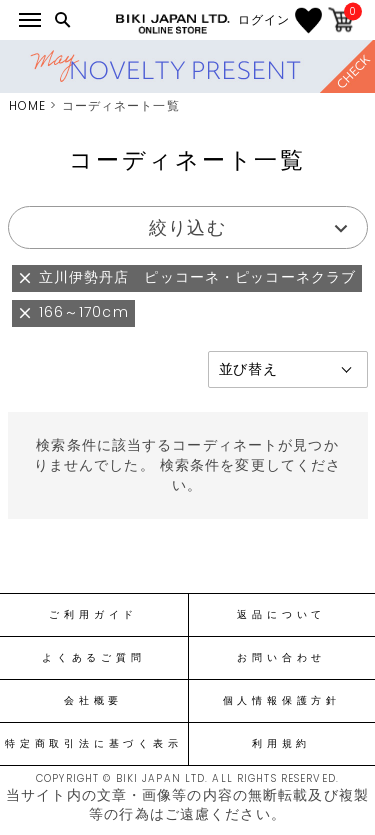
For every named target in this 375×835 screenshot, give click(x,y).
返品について (281, 615)
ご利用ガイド (93, 615)
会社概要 (93, 701)
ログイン (264, 20)
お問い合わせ (281, 658)
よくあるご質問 (93, 658)
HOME (27, 105)
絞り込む (187, 227)
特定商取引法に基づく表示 (93, 744)
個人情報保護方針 (282, 701)
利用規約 (281, 744)
